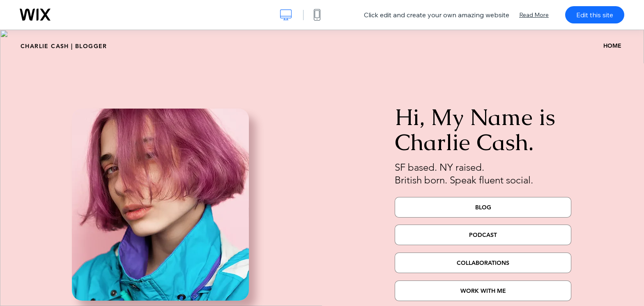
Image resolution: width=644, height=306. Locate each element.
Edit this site (595, 15)
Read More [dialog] (534, 15)
